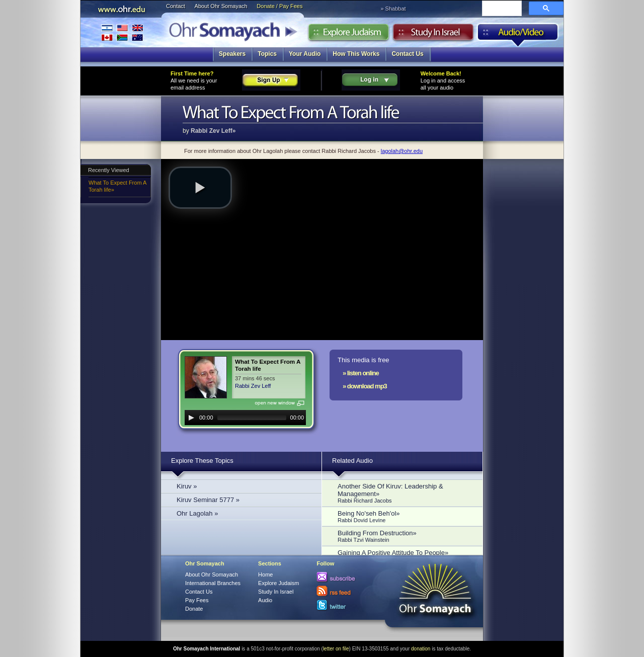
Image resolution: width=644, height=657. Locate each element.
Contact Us (407, 54)
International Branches (122, 32)
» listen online (361, 373)
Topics (267, 54)
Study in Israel (433, 35)
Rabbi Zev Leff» (213, 131)
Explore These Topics (202, 461)
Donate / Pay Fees (279, 6)
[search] (501, 9)
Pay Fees (197, 600)
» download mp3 (365, 386)
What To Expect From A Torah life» (117, 186)
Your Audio (305, 54)
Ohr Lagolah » (197, 513)
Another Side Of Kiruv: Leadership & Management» (405, 493)
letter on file (336, 649)
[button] (200, 188)
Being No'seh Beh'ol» (405, 516)
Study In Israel (276, 592)
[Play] (191, 418)
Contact (176, 6)
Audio (518, 35)
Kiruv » (187, 486)
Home (265, 574)
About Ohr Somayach (221, 6)
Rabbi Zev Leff (253, 386)
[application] (245, 418)
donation (421, 649)
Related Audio (352, 461)
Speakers (232, 54)
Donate (194, 609)
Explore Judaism (348, 35)
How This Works (356, 54)
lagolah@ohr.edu (402, 151)
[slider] (252, 418)
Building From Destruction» (405, 536)
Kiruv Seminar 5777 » (208, 500)
